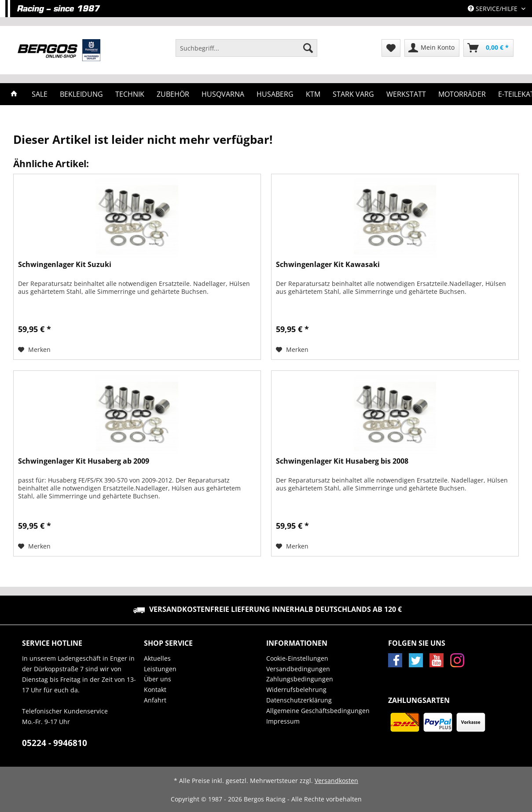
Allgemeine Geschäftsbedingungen (318, 711)
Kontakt (155, 689)
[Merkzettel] (391, 48)
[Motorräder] (462, 94)
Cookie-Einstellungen (297, 658)
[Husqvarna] (223, 94)
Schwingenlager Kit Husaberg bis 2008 (342, 461)
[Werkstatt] (406, 94)
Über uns (158, 679)
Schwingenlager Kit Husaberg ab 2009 (84, 461)
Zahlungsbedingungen (300, 679)
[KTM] (313, 94)
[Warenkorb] (488, 48)
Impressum (283, 721)
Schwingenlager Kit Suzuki (65, 265)
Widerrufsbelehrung (296, 689)
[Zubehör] (173, 94)
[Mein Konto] (432, 48)
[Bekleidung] (81, 94)
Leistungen (160, 669)
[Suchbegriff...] (246, 48)
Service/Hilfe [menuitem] (493, 9)
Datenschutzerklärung (299, 700)
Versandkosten (336, 781)
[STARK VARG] (353, 94)
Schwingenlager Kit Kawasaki (328, 265)
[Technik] (130, 94)
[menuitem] (246, 52)
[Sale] (40, 94)
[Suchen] (308, 48)
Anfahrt (155, 700)
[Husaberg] (275, 94)
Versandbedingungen (298, 669)
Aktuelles (157, 658)
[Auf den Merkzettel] (34, 350)
